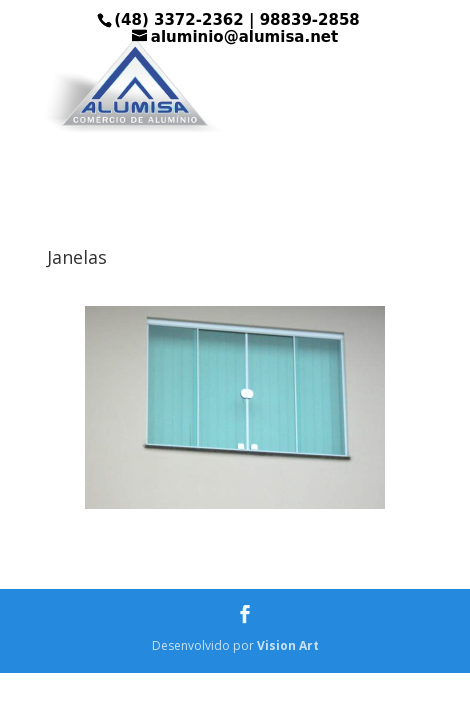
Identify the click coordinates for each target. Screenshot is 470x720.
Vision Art (288, 645)
